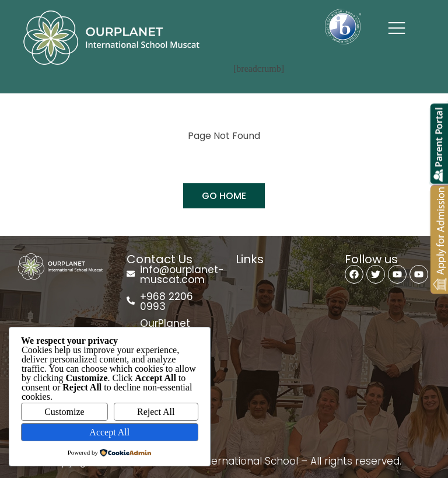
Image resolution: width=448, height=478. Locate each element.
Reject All (156, 412)
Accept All (109, 432)
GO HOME (224, 196)
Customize (64, 412)
